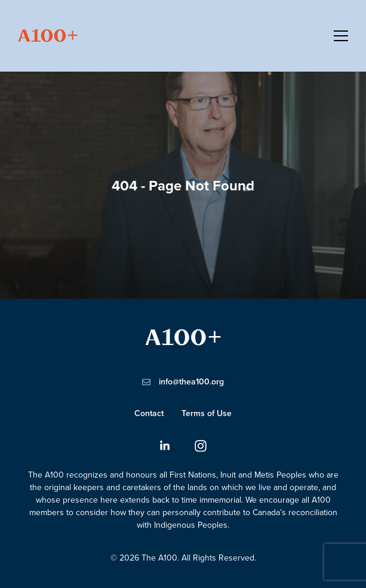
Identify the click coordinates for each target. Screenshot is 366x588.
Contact (149, 413)
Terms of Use (207, 413)
